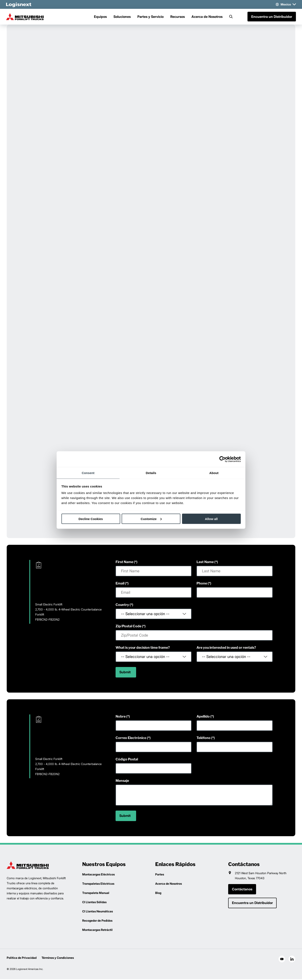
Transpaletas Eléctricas (98, 884)
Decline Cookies (91, 519)
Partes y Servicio (150, 17)
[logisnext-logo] (28, 866)
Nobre (121, 717)
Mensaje (122, 782)
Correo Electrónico (131, 739)
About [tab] (214, 473)
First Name (124, 563)
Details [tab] (151, 473)
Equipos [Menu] (100, 17)
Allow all (211, 519)
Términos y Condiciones (58, 958)
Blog (158, 894)
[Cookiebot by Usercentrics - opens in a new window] (222, 459)
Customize (151, 519)
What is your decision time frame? (143, 648)
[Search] (231, 17)
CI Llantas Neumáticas (98, 912)
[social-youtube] (282, 960)
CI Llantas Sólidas (94, 903)
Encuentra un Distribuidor (271, 17)
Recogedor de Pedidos (97, 921)
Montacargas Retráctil (97, 931)
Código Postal (127, 760)
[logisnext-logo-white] (19, 4)
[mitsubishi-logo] (28, 17)
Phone (202, 584)
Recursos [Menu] (178, 17)
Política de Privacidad (22, 958)
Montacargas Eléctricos (98, 875)
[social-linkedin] (292, 960)
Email (120, 584)
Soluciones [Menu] (122, 17)
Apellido (203, 717)
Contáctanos (242, 890)
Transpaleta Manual (96, 894)
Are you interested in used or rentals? (226, 648)
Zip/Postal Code (128, 627)
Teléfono (204, 739)
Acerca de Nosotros (207, 17)
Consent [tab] (88, 473)
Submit (125, 673)
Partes (160, 875)
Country (122, 606)
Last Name (205, 563)
